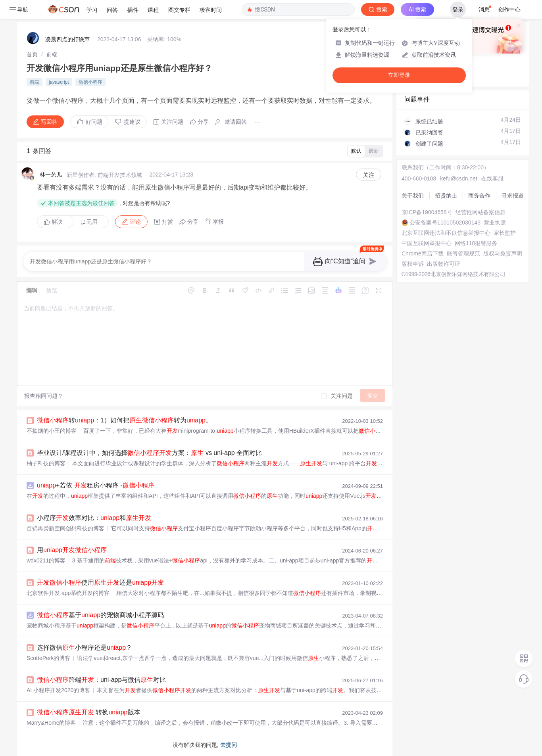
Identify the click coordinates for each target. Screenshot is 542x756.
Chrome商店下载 (423, 253)
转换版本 (89, 712)
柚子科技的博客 (46, 463)
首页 (32, 54)
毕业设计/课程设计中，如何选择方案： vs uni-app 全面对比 (149, 453)
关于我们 (413, 196)
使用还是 (100, 582)
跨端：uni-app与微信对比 (101, 680)
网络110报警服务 (476, 243)
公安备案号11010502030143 (445, 223)
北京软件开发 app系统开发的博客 (68, 593)
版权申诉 (413, 264)
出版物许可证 (444, 264)
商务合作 (479, 196)
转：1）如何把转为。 (124, 420)
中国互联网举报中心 (427, 243)
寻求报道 (513, 196)
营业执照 (495, 223)
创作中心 (509, 10)
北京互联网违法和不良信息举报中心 (446, 233)
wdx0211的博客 (46, 560)
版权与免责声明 (503, 253)
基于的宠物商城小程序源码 (100, 615)
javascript (59, 82)
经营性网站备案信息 (480, 212)
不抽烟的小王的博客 (52, 431)
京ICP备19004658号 (427, 212)
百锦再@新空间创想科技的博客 (65, 528)
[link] (32, 54)
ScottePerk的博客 (48, 658)
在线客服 (492, 178)
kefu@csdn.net (459, 178)
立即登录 (399, 75)
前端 (52, 54)
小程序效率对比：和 (94, 518)
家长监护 (505, 233)
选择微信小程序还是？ (85, 648)
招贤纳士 (446, 196)
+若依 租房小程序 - (96, 485)
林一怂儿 (51, 175)
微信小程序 (90, 82)
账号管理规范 (463, 253)
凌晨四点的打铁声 (67, 39)
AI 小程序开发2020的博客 (58, 690)
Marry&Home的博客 (51, 723)
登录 (458, 10)
